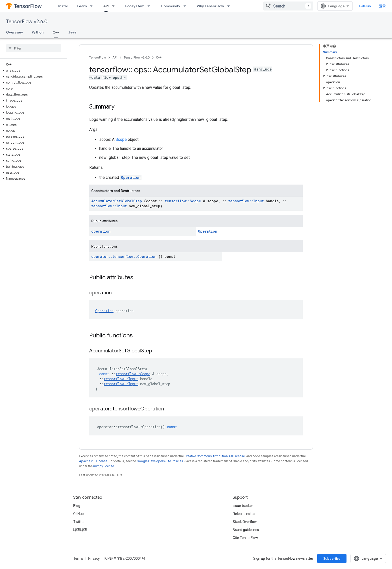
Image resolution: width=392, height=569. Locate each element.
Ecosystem (135, 6)
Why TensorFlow (210, 6)
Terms (78, 558)
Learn (82, 6)
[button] (33, 71)
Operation (131, 177)
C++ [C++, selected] (56, 32)
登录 (382, 6)
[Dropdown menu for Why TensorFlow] (230, 6)
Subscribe (332, 558)
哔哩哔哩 (80, 530)
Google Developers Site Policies (160, 461)
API (115, 57)
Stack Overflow (245, 522)
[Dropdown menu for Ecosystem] (150, 6)
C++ (159, 57)
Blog (77, 506)
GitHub (365, 6)
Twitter (79, 522)
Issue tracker (243, 506)
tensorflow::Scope (184, 201)
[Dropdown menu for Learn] (93, 6)
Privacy (94, 558)
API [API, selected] (106, 6)
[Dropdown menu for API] (115, 6)
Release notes (244, 514)
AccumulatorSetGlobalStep (118, 201)
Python (38, 32)
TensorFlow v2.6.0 (27, 22)
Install (63, 6)
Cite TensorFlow (245, 538)
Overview (14, 32)
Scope (122, 139)
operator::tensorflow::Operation (125, 256)
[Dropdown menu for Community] (186, 6)
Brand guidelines (246, 530)
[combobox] (288, 6)
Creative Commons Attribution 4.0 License (215, 456)
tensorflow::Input (247, 201)
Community (170, 6)
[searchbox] (34, 48)
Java (72, 32)
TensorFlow (98, 57)
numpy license (104, 466)
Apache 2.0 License (93, 461)
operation (101, 231)
